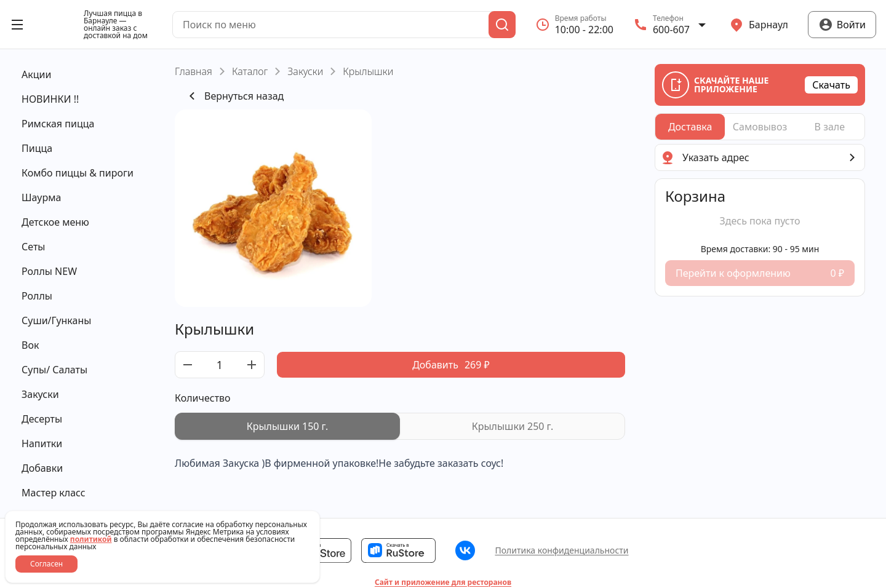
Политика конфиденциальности (561, 550)
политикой (91, 539)
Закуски (305, 71)
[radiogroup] (400, 426)
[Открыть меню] (17, 25)
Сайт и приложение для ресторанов (443, 582)
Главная (194, 71)
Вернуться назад (234, 96)
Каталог (250, 71)
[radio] (287, 426)
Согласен (46, 564)
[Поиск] (502, 25)
